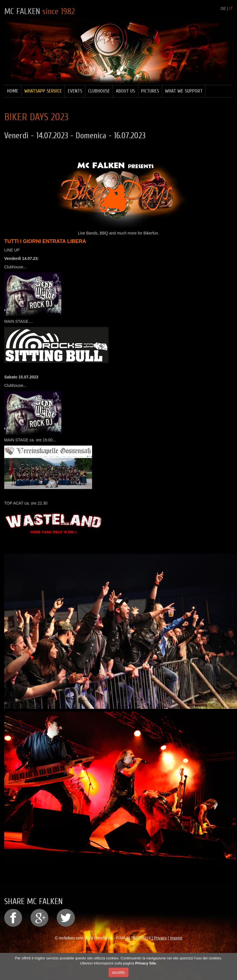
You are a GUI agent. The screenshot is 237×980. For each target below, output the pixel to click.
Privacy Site (145, 963)
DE (223, 8)
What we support (184, 91)
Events (75, 91)
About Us (125, 91)
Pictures (150, 91)
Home (13, 91)
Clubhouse (99, 91)
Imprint (176, 938)
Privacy (160, 938)
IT (231, 8)
